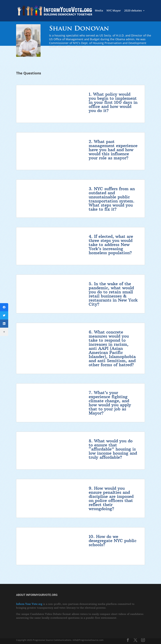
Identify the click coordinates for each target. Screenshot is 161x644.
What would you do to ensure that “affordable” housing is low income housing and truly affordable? (113, 449)
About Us (85, 11)
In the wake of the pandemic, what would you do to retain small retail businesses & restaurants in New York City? (113, 294)
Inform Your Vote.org (29, 604)
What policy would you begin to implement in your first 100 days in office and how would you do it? (113, 102)
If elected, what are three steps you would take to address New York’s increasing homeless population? (111, 245)
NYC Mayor (114, 11)
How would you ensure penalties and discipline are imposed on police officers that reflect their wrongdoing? (111, 498)
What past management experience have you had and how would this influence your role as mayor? (113, 150)
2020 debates (133, 11)
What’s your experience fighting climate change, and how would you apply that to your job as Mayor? (110, 403)
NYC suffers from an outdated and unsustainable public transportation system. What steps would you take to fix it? (112, 199)
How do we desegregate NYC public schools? (113, 541)
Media (99, 11)
